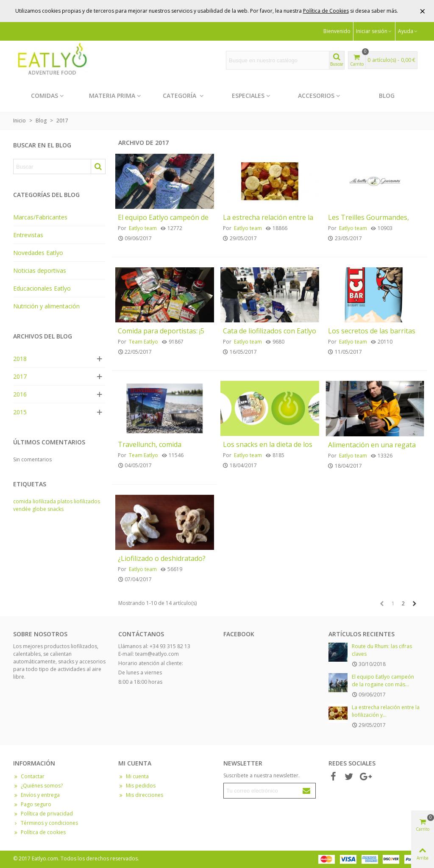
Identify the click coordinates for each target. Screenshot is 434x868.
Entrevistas (28, 235)
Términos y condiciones (46, 823)
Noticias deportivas (40, 270)
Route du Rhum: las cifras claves (382, 650)
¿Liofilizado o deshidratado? (162, 559)
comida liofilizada (35, 501)
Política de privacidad (43, 814)
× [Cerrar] (423, 11)
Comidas (45, 96)
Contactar (29, 776)
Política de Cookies (326, 11)
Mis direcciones (141, 795)
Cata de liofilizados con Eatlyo (270, 331)
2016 (20, 394)
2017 (20, 376)
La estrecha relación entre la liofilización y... (386, 711)
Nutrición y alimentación (46, 306)
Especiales (248, 96)
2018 (20, 359)
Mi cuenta (134, 776)
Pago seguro (32, 804)
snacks (56, 509)
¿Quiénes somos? (38, 786)
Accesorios (316, 96)
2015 (20, 412)
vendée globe (30, 509)
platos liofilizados (79, 501)
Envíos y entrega (36, 795)
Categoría (180, 96)
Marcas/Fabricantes (40, 217)
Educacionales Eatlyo (42, 288)
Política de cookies (39, 832)
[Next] (415, 603)
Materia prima (112, 96)
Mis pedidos (137, 786)
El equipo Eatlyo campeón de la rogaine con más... (383, 681)
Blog (387, 96)
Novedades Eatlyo (38, 253)
